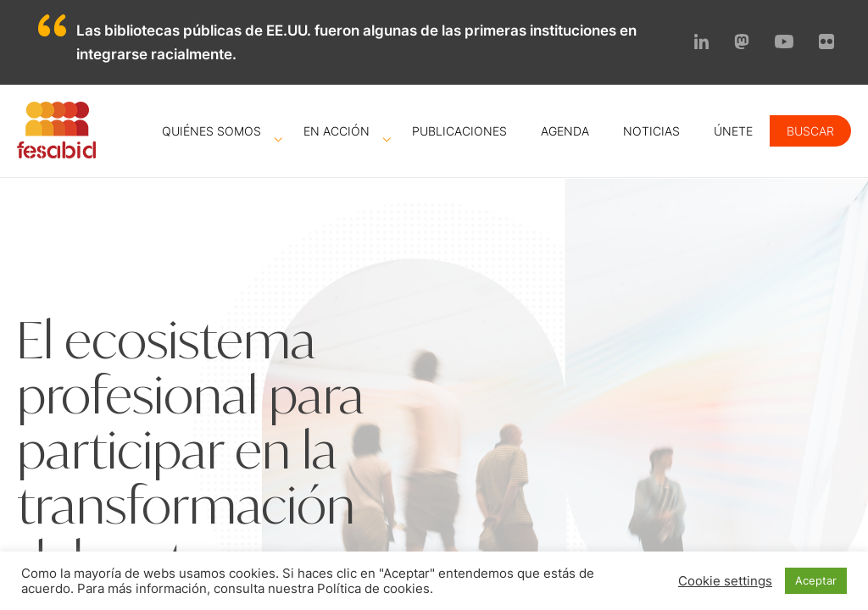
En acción (337, 131)
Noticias (651, 131)
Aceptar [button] (816, 580)
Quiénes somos (211, 131)
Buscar (810, 131)
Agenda (565, 131)
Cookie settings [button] (725, 581)
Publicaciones (459, 131)
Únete (733, 131)
